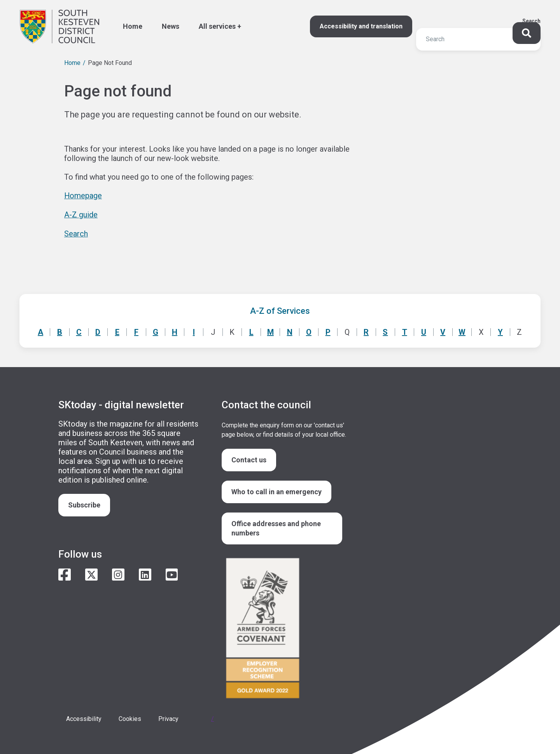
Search (531, 21)
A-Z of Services (280, 310)
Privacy (168, 718)
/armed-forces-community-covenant (284, 628)
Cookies (130, 718)
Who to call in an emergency (276, 491)
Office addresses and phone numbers (276, 527)
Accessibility (84, 718)
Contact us (249, 459)
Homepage (83, 196)
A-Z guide (81, 214)
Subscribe (84, 504)
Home (72, 63)
